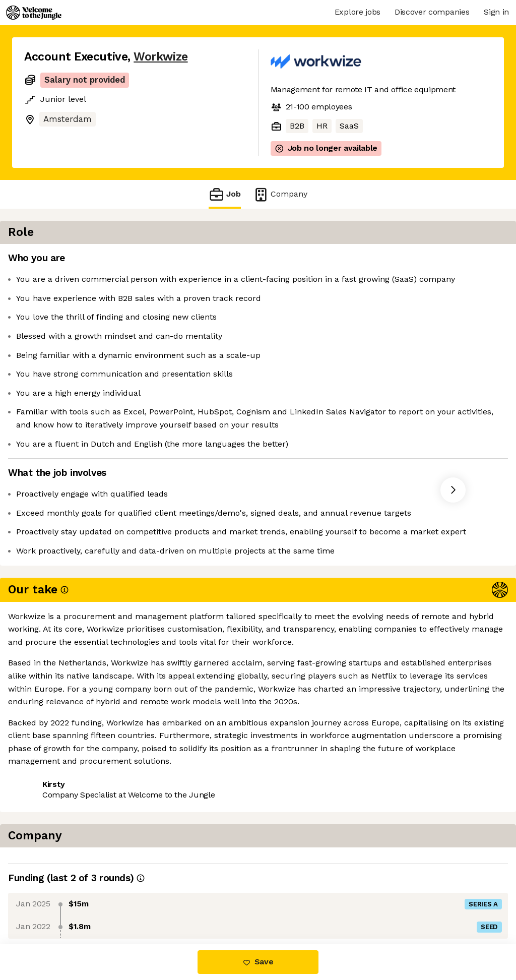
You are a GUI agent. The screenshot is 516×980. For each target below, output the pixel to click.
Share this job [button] (52, 732)
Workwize (160, 57)
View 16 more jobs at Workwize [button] (155, 732)
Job (225, 194)
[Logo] (34, 13)
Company (280, 194)
